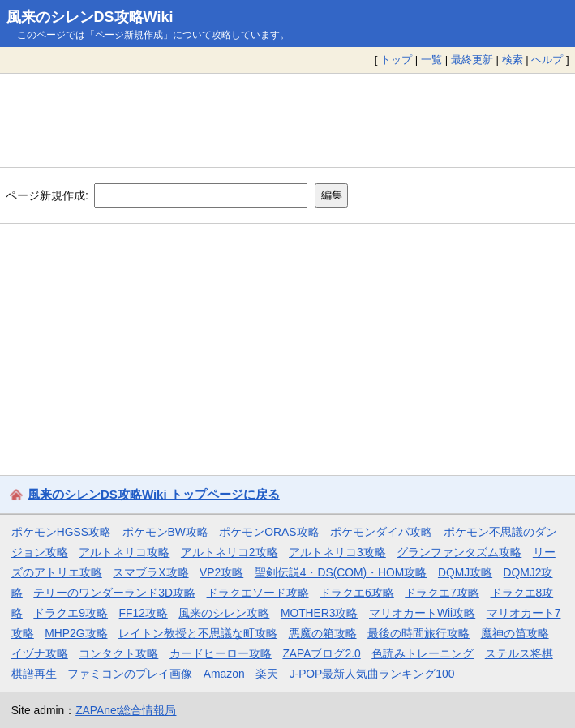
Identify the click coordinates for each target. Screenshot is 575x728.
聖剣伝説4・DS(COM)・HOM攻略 (341, 572)
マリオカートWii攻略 (422, 613)
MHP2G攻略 (76, 633)
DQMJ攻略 (465, 572)
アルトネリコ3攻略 (337, 552)
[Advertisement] (287, 120)
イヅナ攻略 (40, 653)
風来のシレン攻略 (224, 613)
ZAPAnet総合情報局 (126, 710)
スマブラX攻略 (150, 572)
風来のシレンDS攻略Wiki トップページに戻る (154, 494)
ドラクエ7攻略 (442, 593)
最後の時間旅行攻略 (418, 633)
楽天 (267, 674)
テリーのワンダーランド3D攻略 (114, 593)
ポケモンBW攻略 (165, 532)
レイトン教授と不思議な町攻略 (198, 633)
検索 (513, 60)
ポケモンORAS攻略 (269, 532)
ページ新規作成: (47, 195)
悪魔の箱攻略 (323, 633)
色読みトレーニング (423, 653)
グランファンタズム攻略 (459, 552)
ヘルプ (547, 60)
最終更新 (472, 60)
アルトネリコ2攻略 (230, 552)
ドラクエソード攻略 (258, 593)
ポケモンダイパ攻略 (381, 532)
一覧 (431, 60)
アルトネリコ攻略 (124, 552)
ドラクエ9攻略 (71, 613)
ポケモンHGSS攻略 (61, 532)
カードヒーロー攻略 (221, 653)
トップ (396, 60)
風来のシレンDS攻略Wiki (90, 17)
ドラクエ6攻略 (357, 593)
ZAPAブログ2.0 (321, 653)
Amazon (224, 674)
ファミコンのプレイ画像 (130, 674)
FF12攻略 (144, 613)
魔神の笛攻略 (515, 633)
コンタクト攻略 (118, 653)
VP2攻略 (221, 572)
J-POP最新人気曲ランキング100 (372, 674)
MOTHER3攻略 (320, 613)
